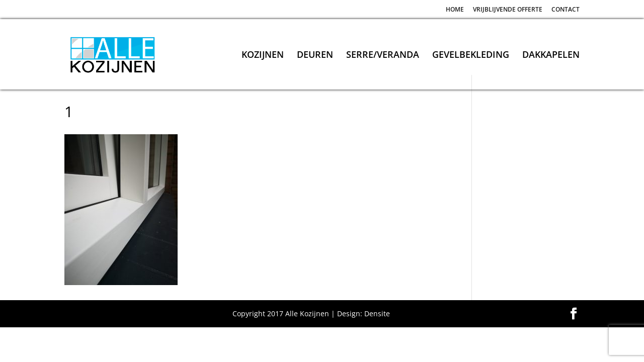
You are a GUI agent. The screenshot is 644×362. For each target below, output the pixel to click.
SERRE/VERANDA (383, 56)
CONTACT (566, 10)
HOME (455, 10)
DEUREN (315, 56)
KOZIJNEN (263, 56)
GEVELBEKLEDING (471, 56)
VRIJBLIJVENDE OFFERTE (508, 10)
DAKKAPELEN (551, 56)
